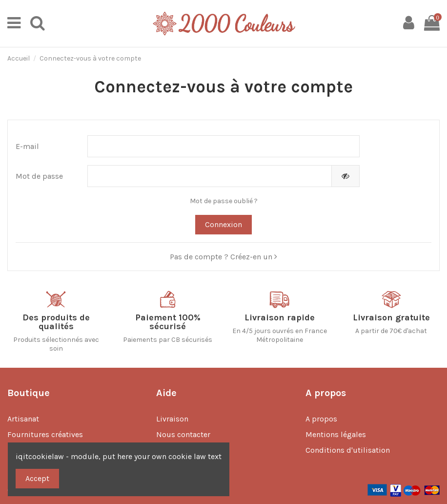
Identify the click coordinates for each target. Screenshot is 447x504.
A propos (321, 419)
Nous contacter (183, 434)
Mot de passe (39, 176)
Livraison (172, 419)
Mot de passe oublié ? (224, 201)
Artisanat (23, 419)
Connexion (223, 224)
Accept (37, 478)
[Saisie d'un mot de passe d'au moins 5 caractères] (210, 176)
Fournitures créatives (45, 434)
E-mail (27, 146)
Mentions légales (336, 434)
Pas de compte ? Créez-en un (223, 257)
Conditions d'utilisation (348, 450)
